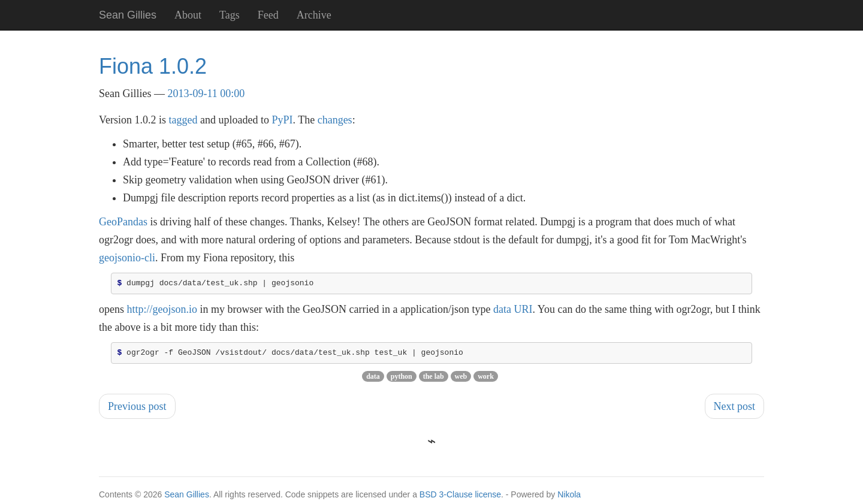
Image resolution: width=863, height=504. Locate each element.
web (461, 380)
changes (335, 120)
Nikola (569, 498)
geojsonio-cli (127, 258)
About (188, 15)
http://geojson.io (162, 311)
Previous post (137, 410)
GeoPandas (123, 222)
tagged (183, 120)
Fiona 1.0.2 (153, 66)
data (373, 380)
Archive (314, 15)
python (402, 380)
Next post (735, 410)
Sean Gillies (187, 498)
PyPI (282, 120)
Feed (268, 15)
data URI (513, 311)
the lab (434, 380)
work (486, 380)
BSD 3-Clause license (460, 498)
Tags (230, 15)
